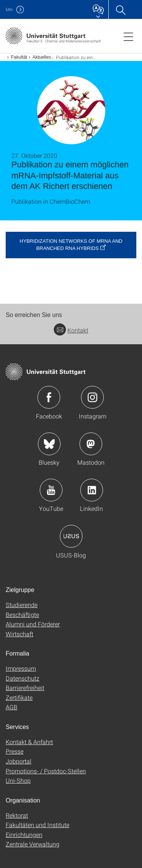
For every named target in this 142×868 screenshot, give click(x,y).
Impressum (21, 668)
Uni (9, 9)
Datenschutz (23, 678)
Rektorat (17, 815)
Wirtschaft (20, 634)
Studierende (22, 605)
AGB (12, 707)
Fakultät (19, 57)
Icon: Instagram (92, 397)
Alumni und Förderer (33, 624)
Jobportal (19, 761)
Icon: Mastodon (91, 444)
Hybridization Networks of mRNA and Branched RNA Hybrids (71, 245)
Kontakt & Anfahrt (29, 742)
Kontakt (71, 330)
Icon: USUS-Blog (71, 536)
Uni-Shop (18, 780)
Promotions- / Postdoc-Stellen (46, 771)
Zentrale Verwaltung (33, 844)
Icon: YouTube (51, 490)
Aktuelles (42, 57)
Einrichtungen (24, 834)
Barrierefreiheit (25, 688)
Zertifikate (19, 697)
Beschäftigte (22, 614)
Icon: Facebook (49, 397)
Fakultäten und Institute (37, 825)
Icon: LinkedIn (92, 490)
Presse (15, 751)
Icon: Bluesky (49, 444)
